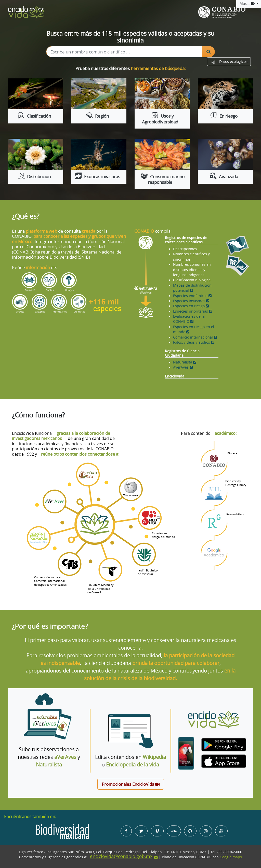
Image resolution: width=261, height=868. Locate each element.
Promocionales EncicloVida (131, 784)
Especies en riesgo (191, 306)
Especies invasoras (191, 301)
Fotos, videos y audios (194, 342)
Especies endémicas (192, 296)
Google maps (231, 857)
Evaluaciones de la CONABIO (189, 319)
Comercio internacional (195, 337)
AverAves (183, 367)
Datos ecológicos (229, 62)
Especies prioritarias (193, 311)
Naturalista (185, 362)
